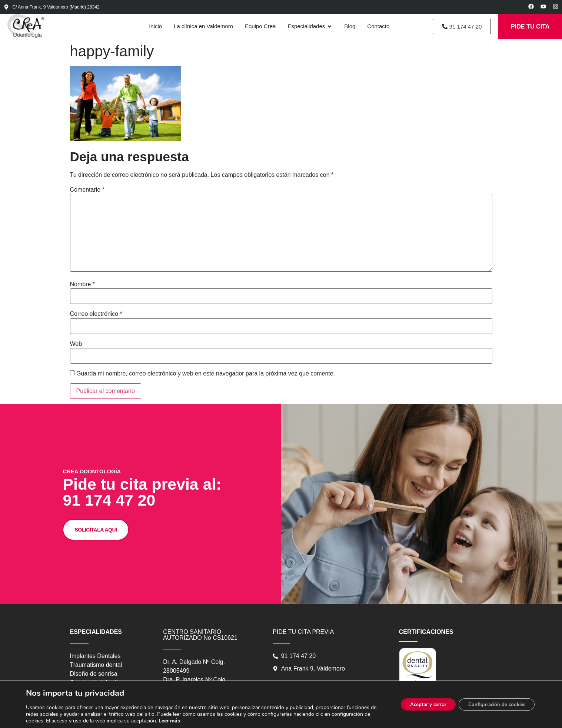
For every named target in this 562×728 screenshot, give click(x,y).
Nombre (83, 288)
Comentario (87, 194)
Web (76, 348)
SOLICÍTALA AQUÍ (112, 581)
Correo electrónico (96, 318)
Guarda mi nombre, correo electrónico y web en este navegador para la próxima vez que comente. (206, 378)
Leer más (176, 721)
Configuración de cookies (493, 704)
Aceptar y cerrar (419, 704)
